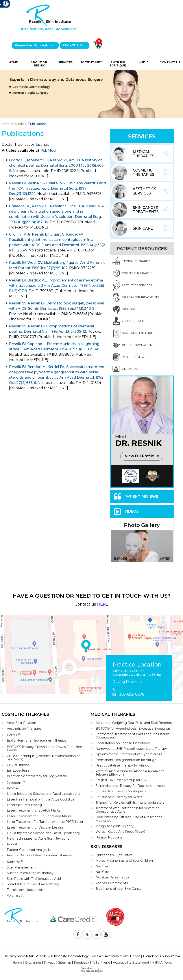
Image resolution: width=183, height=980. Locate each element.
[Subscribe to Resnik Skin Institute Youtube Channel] (105, 934)
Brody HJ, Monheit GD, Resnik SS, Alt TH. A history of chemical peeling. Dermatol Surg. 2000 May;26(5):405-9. (57, 165)
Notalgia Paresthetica (112, 877)
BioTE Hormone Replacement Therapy (37, 740)
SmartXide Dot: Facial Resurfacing (33, 884)
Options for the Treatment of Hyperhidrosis (129, 754)
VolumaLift (15, 895)
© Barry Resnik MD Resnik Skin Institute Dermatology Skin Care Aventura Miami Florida (73, 956)
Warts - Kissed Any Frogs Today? (121, 832)
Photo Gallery (142, 525)
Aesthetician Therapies (24, 729)
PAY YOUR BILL (75, 45)
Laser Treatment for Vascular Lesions (35, 827)
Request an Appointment (35, 45)
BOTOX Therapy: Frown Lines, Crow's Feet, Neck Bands (45, 748)
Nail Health (104, 866)
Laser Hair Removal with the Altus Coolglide (41, 799)
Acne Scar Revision (21, 723)
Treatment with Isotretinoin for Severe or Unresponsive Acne (127, 810)
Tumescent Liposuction (25, 890)
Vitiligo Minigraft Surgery (115, 826)
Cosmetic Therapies (143, 172)
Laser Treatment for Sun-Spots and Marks (39, 816)
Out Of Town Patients (139, 345)
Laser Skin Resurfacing (24, 805)
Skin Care (143, 228)
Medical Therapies (143, 154)
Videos (132, 511)
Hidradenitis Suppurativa (114, 855)
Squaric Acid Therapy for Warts (119, 797)
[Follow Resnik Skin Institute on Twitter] (87, 934)
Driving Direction (127, 682)
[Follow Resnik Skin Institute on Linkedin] (96, 934)
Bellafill (13, 735)
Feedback (82, 963)
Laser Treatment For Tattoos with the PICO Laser (45, 822)
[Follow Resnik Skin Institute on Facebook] (78, 934)
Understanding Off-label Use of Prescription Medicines (129, 819)
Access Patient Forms (138, 333)
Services (65, 62)
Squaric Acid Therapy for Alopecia (121, 791)
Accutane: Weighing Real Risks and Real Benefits (134, 723)
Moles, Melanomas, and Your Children (124, 861)
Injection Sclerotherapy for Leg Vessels (37, 776)
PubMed (48, 150)
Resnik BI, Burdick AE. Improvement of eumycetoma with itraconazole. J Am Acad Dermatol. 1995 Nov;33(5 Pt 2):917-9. (57, 286)
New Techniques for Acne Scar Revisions (38, 838)
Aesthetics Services (144, 191)
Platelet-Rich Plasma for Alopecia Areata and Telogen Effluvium (130, 773)
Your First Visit (133, 321)
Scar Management (21, 867)
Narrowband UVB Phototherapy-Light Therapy (131, 749)
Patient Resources (142, 249)
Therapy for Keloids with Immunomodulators (130, 803)
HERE (103, 604)
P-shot (12, 844)
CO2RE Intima (18, 765)
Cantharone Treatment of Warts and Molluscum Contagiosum (132, 736)
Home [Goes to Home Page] (7, 124)
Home (13, 62)
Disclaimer (33, 963)
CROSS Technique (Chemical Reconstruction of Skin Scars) (43, 758)
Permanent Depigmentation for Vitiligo (126, 760)
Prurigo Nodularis (109, 837)
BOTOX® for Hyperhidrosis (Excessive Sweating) (133, 729)
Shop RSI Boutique (118, 64)
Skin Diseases (106, 847)
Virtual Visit (131, 369)
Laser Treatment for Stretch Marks (33, 810)
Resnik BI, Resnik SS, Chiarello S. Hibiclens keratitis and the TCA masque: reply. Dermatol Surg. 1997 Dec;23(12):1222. (57, 188)
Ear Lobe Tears (18, 770)
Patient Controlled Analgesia (29, 850)
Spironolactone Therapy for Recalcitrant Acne (130, 786)
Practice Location (137, 665)
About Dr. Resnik (39, 64)
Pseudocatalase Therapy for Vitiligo (122, 765)
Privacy (50, 963)
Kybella (12, 788)
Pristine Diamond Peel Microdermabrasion (39, 855)
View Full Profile (140, 456)
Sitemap (65, 963)
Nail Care (102, 872)
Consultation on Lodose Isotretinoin (123, 743)
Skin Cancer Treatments (146, 210)
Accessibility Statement (131, 963)
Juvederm (16, 782)
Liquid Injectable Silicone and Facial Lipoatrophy (43, 794)
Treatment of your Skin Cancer (119, 889)
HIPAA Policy (162, 963)
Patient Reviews (134, 357)
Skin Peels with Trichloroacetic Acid (34, 879)
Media (144, 62)
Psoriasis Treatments (112, 883)
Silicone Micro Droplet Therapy (30, 873)
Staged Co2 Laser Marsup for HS (121, 780)
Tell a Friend (101, 963)
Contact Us (170, 62)
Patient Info (91, 62)
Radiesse (15, 862)
